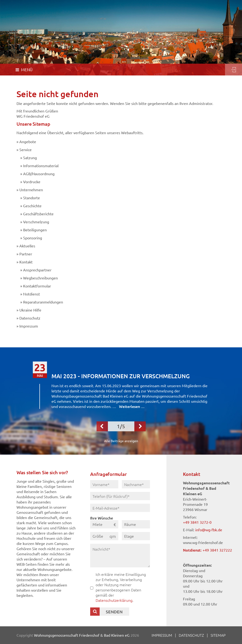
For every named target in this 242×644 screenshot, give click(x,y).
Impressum (29, 326)
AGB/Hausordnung (39, 174)
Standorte (32, 198)
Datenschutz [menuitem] (191, 635)
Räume (130, 524)
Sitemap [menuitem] (218, 635)
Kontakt (26, 262)
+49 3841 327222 (217, 550)
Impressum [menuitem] (162, 635)
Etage (129, 536)
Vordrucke (32, 182)
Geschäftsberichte (38, 214)
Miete (98, 524)
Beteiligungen (35, 230)
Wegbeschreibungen (40, 278)
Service (25, 150)
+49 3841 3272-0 (197, 522)
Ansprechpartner (37, 270)
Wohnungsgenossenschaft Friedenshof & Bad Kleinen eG (82, 635)
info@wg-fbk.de (209, 530)
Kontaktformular (37, 286)
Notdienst (32, 294)
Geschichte (32, 206)
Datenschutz (30, 318)
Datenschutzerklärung (114, 600)
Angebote (28, 141)
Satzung (30, 158)
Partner (26, 254)
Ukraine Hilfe (30, 310)
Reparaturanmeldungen (43, 302)
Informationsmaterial (41, 166)
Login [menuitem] (234, 70)
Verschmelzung (36, 222)
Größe (98, 536)
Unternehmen (31, 190)
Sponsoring (33, 238)
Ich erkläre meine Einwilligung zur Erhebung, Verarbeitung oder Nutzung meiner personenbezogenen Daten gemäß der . (121, 587)
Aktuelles (27, 246)
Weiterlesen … (132, 406)
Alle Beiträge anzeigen (121, 441)
